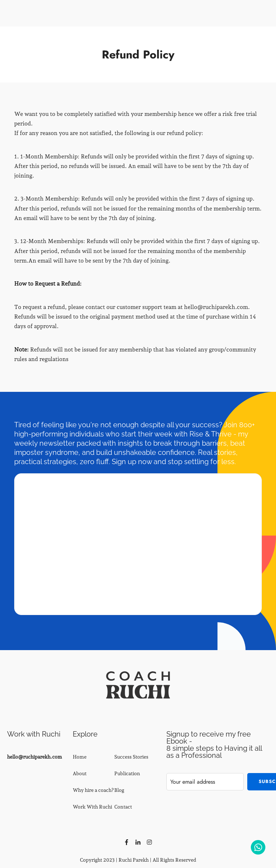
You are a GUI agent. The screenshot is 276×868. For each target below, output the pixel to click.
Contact (123, 807)
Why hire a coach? (93, 790)
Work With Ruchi (92, 807)
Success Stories (131, 757)
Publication (127, 773)
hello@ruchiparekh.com (35, 757)
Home (80, 757)
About (80, 773)
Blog (119, 790)
